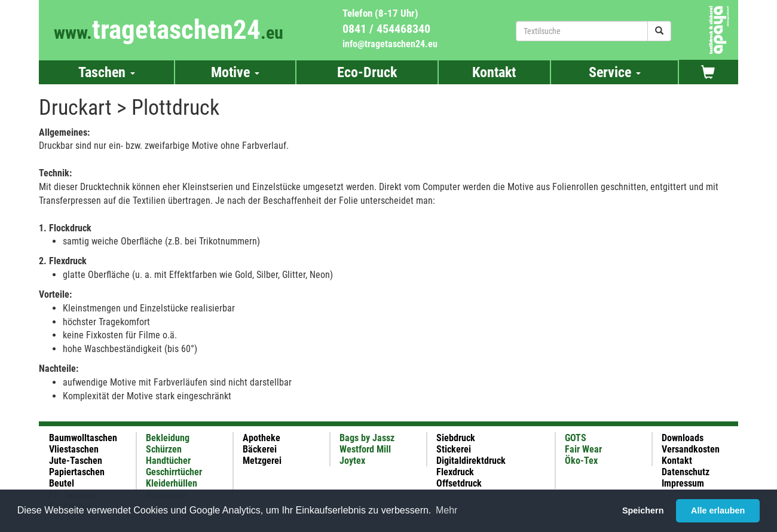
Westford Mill (365, 449)
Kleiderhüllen (172, 483)
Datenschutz (686, 472)
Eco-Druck (367, 72)
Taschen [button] (107, 72)
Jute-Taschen (76, 461)
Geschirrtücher (174, 472)
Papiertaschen (77, 472)
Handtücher (168, 461)
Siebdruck (456, 438)
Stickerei (454, 449)
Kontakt (494, 72)
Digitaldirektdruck (471, 461)
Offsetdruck (459, 483)
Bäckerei (260, 449)
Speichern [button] (643, 510)
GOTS (576, 438)
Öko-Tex (581, 461)
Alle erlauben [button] (718, 510)
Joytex (352, 461)
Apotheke (261, 438)
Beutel (62, 483)
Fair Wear (583, 449)
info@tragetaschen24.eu (390, 44)
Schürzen (164, 449)
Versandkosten (691, 449)
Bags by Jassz (367, 438)
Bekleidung (168, 438)
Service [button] (615, 72)
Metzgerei (262, 461)
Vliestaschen (74, 449)
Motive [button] (235, 72)
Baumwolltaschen (83, 438)
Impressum (683, 483)
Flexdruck (455, 472)
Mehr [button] (446, 510)
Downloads (683, 438)
